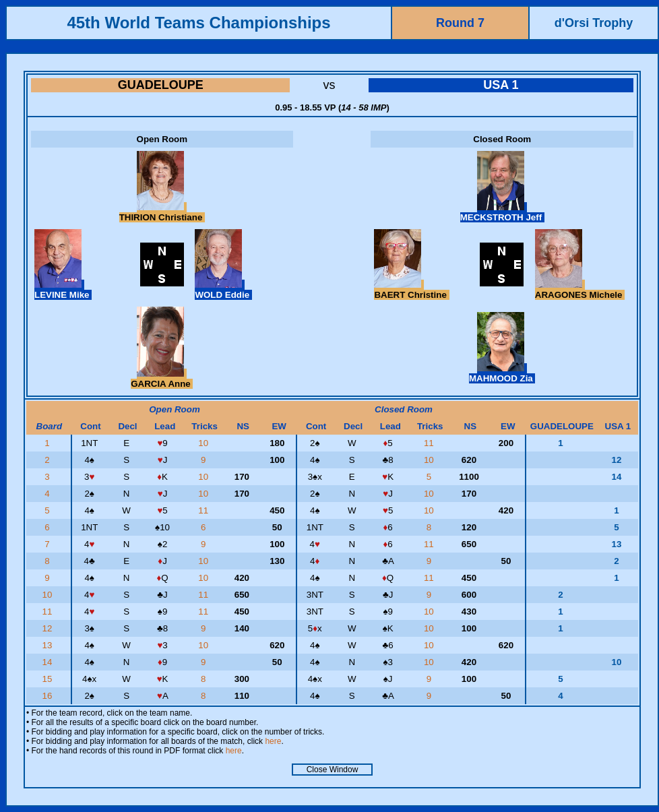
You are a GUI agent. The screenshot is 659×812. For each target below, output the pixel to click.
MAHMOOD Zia (502, 373)
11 (430, 443)
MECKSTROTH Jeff (502, 212)
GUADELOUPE (161, 85)
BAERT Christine (411, 290)
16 (49, 696)
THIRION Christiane (162, 212)
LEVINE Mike (63, 290)
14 (49, 662)
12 (49, 628)
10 (205, 443)
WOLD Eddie (223, 290)
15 (49, 679)
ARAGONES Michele (580, 290)
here (273, 741)
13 (49, 645)
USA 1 (501, 85)
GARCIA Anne (162, 379)
